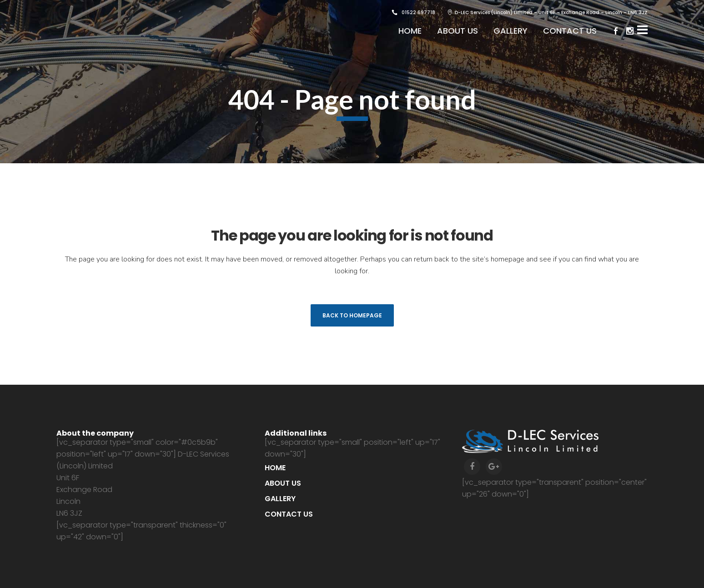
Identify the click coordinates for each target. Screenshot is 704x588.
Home (275, 468)
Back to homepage (352, 315)
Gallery (280, 499)
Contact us (289, 514)
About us (283, 483)
